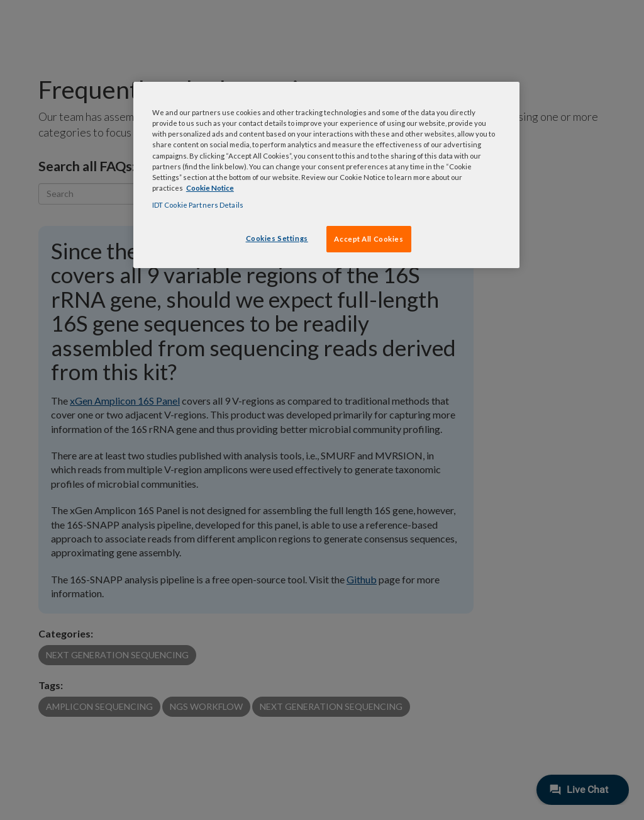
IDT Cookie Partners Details (198, 205)
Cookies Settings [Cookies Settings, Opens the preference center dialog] (277, 238)
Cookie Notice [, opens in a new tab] (210, 188)
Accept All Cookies (369, 239)
